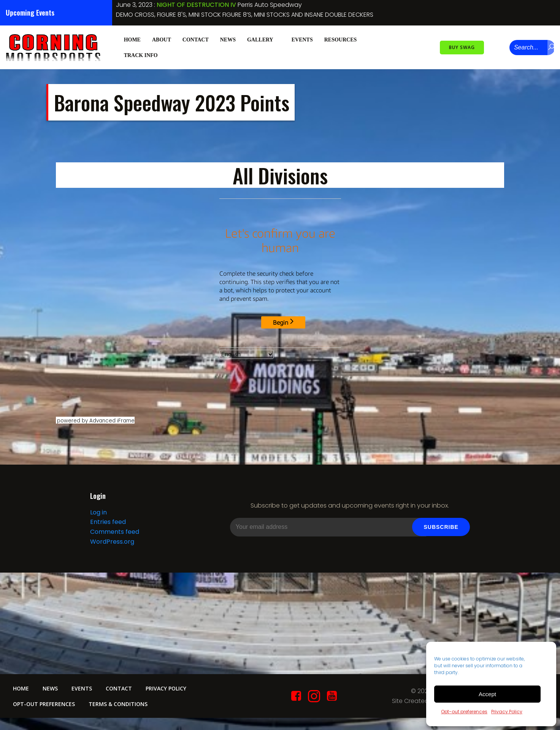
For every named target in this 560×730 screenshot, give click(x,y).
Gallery (263, 39)
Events (302, 39)
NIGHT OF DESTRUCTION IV (196, 5)
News (228, 39)
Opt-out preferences (464, 712)
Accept (487, 694)
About (161, 39)
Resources (344, 39)
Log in (98, 516)
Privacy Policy (507, 712)
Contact (195, 39)
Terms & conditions (120, 709)
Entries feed (108, 526)
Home (132, 39)
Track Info (144, 55)
